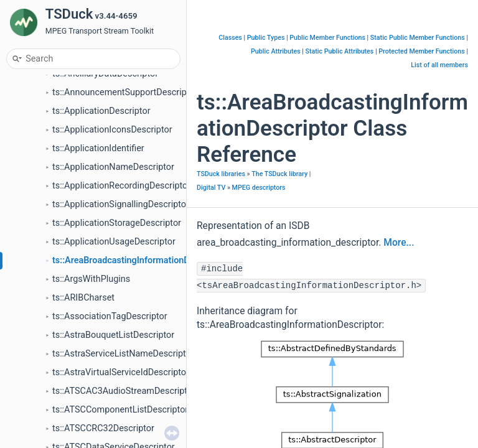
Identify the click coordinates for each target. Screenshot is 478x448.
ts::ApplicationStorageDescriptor (117, 223)
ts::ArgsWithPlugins (91, 279)
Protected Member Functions (422, 51)
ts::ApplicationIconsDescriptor (112, 130)
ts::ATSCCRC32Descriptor (103, 428)
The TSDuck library (279, 174)
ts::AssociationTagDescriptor (110, 316)
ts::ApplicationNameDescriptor (113, 167)
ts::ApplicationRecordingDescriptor (121, 186)
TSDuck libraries (221, 174)
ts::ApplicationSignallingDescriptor (121, 204)
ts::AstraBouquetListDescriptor (113, 335)
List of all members (439, 65)
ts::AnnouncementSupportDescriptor (125, 92)
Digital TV (211, 188)
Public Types (266, 38)
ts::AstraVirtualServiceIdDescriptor (121, 372)
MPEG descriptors (259, 188)
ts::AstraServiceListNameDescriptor (123, 354)
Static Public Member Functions (418, 38)
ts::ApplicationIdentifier (98, 148)
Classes (230, 38)
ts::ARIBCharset (83, 298)
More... (399, 243)
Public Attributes (276, 51)
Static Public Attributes (340, 51)
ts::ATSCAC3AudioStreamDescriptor (124, 391)
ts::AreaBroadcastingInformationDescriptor (139, 260)
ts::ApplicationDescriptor (101, 111)
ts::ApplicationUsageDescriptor (114, 242)
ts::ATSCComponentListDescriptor (120, 410)
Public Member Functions (327, 38)
